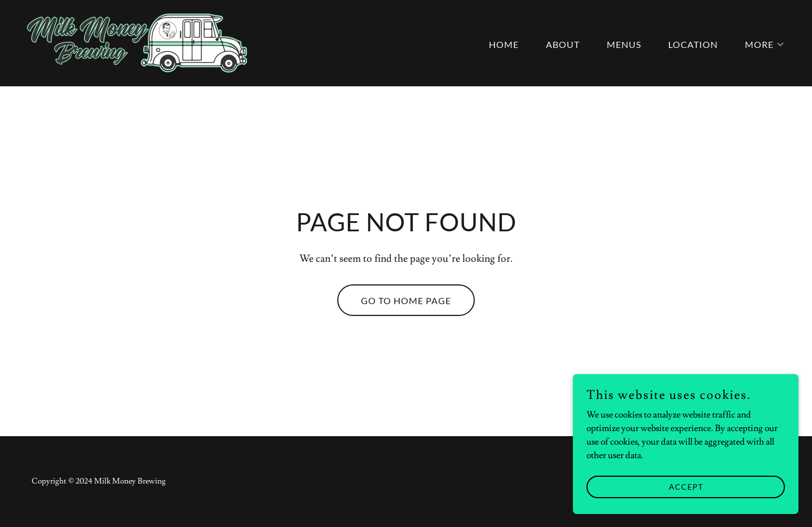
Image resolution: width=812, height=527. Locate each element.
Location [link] (693, 44)
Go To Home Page (406, 300)
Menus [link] (624, 44)
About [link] (563, 44)
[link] (137, 41)
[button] (760, 45)
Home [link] (504, 44)
